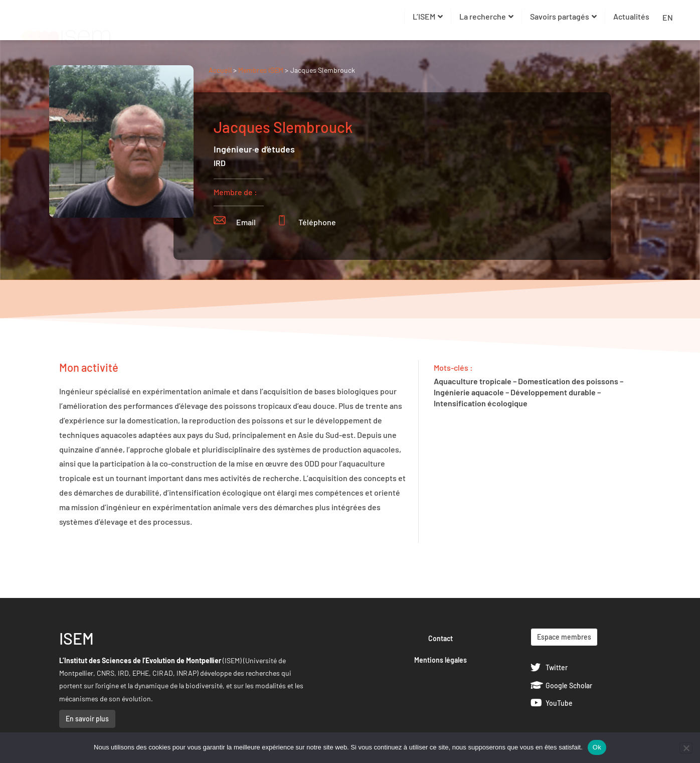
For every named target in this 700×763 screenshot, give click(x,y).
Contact (441, 638)
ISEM (76, 638)
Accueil (220, 70)
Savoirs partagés (563, 16)
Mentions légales (441, 660)
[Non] (686, 748)
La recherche (486, 16)
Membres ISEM (261, 70)
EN (668, 17)
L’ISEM (428, 16)
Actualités (631, 16)
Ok (597, 747)
